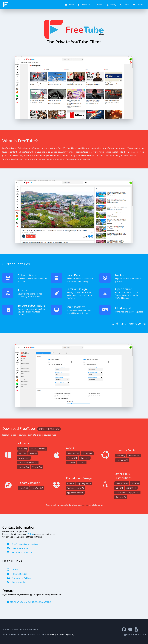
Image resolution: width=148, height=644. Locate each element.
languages (139, 312)
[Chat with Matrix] (131, 630)
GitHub (31, 534)
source (85, 505)
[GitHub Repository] (125, 630)
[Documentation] (137, 630)
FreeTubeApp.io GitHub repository (60, 634)
